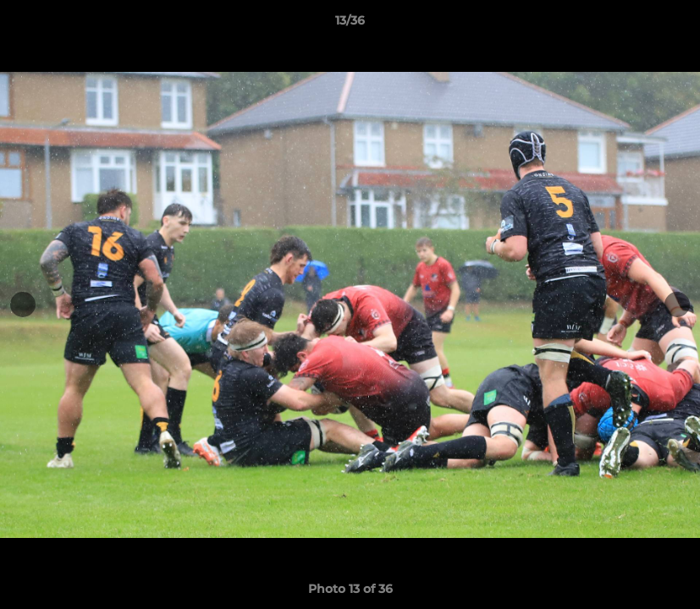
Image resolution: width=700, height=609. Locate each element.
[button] (670, 25)
